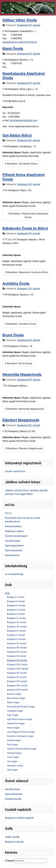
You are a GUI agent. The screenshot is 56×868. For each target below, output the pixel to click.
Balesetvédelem (13, 526)
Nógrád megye (14, 740)
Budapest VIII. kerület (17, 627)
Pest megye (12, 745)
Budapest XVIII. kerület (18, 669)
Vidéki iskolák (12, 837)
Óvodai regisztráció (15, 471)
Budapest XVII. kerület (17, 664)
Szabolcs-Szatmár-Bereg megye (22, 749)
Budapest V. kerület (16, 614)
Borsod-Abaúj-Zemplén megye (21, 707)
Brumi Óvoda (13, 335)
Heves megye (13, 728)
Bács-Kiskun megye (16, 698)
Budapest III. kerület (16, 606)
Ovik (7, 593)
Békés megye (13, 702)
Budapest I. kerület (16, 597)
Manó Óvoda (13, 49)
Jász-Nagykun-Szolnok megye (21, 732)
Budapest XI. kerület (16, 639)
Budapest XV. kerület (17, 656)
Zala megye (12, 770)
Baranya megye (14, 694)
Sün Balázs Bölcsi (17, 135)
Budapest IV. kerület (16, 610)
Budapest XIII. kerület (17, 648)
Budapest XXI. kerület (17, 681)
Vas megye (12, 761)
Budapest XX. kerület (17, 677)
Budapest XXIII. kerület (18, 690)
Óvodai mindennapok (16, 536)
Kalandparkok (12, 555)
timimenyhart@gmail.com (24, 120)
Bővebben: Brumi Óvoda (19, 363)
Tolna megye (13, 757)
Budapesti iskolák (14, 842)
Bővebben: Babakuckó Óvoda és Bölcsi (27, 272)
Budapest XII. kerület (17, 643)
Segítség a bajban (14, 531)
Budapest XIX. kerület (17, 673)
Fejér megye (13, 715)
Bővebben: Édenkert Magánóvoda (24, 448)
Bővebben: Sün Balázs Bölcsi (21, 164)
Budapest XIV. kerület (17, 652)
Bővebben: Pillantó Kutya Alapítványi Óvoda (28, 215)
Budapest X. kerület (16, 635)
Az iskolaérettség (14, 574)
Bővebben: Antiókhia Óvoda (21, 324)
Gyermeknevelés (14, 550)
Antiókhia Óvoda (16, 283)
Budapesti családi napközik (19, 818)
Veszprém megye (15, 766)
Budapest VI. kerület (16, 618)
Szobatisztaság (13, 799)
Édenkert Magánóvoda (21, 420)
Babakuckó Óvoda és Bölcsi (25, 228)
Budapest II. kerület (16, 601)
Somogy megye (14, 753)
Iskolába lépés (13, 541)
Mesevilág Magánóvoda (22, 374)
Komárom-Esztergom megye (20, 736)
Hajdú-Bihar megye (16, 723)
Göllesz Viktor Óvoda (20, 20)
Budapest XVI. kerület (17, 660)
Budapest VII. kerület (17, 622)
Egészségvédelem (14, 546)
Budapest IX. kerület (16, 631)
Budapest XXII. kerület (17, 686)
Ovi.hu (8, 513)
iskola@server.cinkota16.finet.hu (20, 42)
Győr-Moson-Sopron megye (20, 719)
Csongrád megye (15, 711)
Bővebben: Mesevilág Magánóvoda (24, 409)
